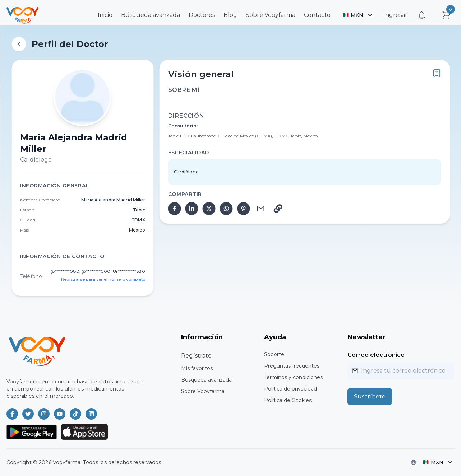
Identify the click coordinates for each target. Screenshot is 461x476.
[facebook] (175, 209)
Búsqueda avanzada (151, 15)
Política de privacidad (291, 389)
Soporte (274, 354)
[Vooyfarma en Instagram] (44, 414)
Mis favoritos (197, 368)
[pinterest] (244, 209)
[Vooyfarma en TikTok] (75, 414)
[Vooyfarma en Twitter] (28, 414)
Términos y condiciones (293, 377)
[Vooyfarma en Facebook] (12, 414)
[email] (261, 209)
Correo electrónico (376, 355)
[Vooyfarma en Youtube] (60, 414)
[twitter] (209, 209)
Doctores (202, 15)
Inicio (105, 15)
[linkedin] (192, 209)
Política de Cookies (288, 400)
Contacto (317, 15)
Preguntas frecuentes (292, 366)
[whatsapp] (226, 209)
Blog (230, 15)
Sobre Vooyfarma (271, 15)
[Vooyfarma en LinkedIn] (91, 414)
